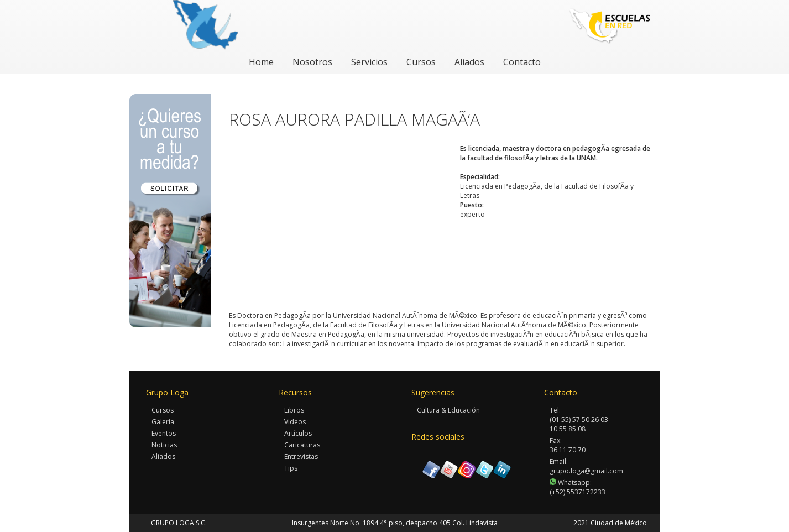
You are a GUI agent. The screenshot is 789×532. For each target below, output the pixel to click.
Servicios (369, 62)
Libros (294, 410)
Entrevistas (301, 457)
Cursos (421, 62)
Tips (291, 468)
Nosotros (312, 62)
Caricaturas (302, 445)
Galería (163, 422)
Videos (295, 422)
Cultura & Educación (448, 410)
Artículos (298, 433)
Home (261, 62)
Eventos (164, 433)
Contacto (522, 62)
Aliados (469, 62)
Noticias (164, 445)
